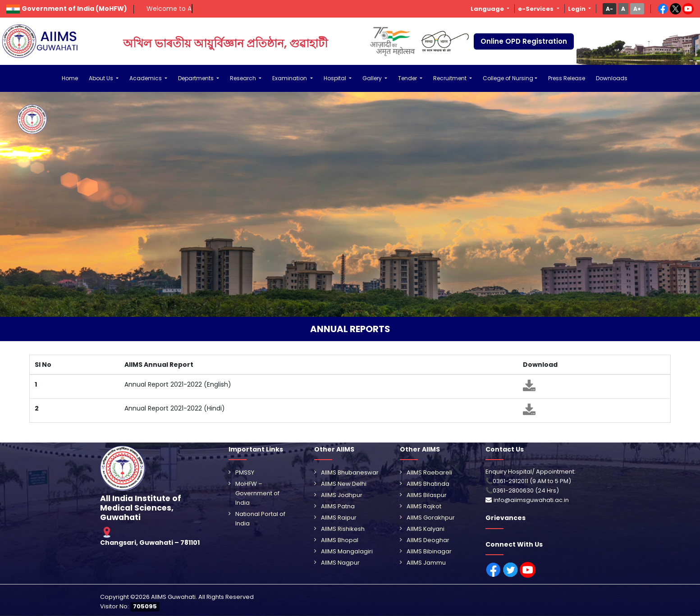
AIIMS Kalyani (425, 529)
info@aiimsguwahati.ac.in (531, 500)
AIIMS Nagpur (340, 563)
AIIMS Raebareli (429, 472)
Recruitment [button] (451, 78)
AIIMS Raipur (339, 518)
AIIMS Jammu (426, 563)
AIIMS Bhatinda (428, 484)
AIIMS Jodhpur (342, 495)
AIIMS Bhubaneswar (350, 472)
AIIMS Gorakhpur (431, 518)
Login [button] (577, 9)
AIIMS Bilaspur (427, 495)
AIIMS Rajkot (424, 506)
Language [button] (488, 9)
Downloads (612, 78)
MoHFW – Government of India (257, 493)
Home (70, 78)
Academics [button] (146, 78)
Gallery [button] (373, 78)
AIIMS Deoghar (428, 540)
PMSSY (245, 472)
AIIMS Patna (338, 506)
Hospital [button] (336, 78)
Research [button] (244, 78)
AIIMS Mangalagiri (347, 551)
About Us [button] (102, 78)
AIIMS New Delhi (344, 484)
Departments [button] (197, 78)
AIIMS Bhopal (340, 540)
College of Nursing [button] (508, 78)
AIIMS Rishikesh (343, 529)
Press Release (567, 78)
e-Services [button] (536, 9)
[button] (609, 9)
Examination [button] (290, 78)
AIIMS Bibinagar (429, 551)
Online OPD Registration (524, 41)
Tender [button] (408, 78)
